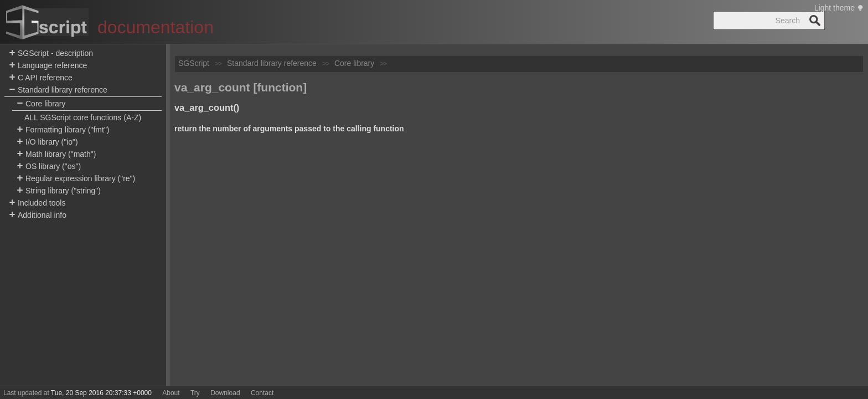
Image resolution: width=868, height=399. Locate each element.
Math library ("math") (56, 154)
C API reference (41, 78)
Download (225, 393)
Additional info (38, 215)
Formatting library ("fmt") (63, 130)
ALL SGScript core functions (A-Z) (83, 117)
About (171, 393)
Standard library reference (58, 90)
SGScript (194, 63)
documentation (156, 27)
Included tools (37, 203)
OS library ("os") (49, 167)
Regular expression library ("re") (76, 179)
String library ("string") (59, 191)
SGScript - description (51, 53)
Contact (262, 393)
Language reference (48, 66)
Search (815, 21)
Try (195, 393)
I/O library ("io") (47, 142)
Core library (41, 104)
